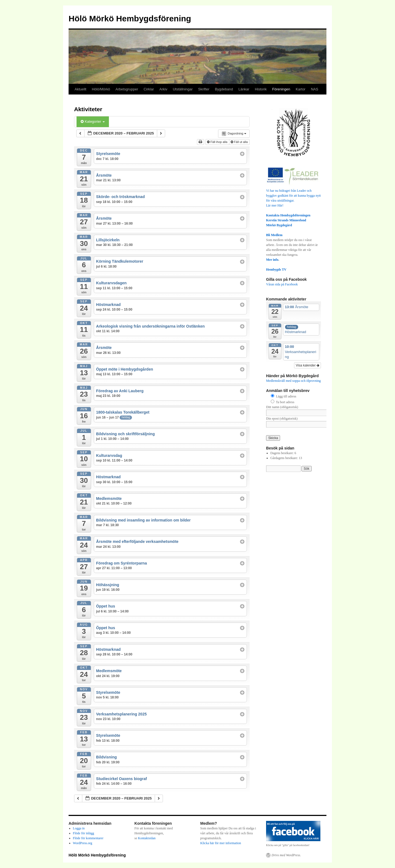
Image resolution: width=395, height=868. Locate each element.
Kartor (301, 89)
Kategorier (93, 121)
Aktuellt (81, 89)
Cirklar (149, 89)
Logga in (79, 828)
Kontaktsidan (147, 838)
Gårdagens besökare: (285, 458)
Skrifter (204, 89)
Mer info (272, 260)
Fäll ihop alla (218, 142)
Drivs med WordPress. (286, 855)
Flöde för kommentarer (88, 838)
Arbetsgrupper (127, 89)
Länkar (244, 89)
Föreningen (281, 89)
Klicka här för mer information (221, 843)
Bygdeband (224, 89)
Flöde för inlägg (84, 833)
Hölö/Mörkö (101, 89)
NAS (314, 89)
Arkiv (163, 89)
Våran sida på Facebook (282, 284)
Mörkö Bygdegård (279, 225)
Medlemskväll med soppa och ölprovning (293, 381)
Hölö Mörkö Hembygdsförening (130, 18)
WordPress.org (83, 843)
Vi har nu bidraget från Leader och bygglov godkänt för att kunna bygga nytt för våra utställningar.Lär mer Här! (294, 196)
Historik (261, 89)
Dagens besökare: (283, 453)
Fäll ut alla (240, 142)
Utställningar (183, 89)
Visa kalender (307, 365)
